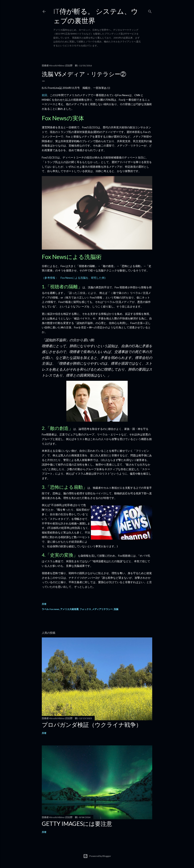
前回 (44, 95)
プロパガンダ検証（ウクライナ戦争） (92, 725)
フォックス (85, 609)
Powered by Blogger (97, 856)
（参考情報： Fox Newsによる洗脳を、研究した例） (74, 278)
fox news (54, 609)
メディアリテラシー (102, 609)
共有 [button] (44, 604)
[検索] (150, 11)
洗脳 (116, 609)
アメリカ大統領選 (69, 609)
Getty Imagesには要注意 (77, 823)
